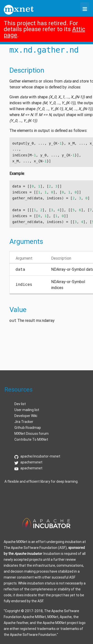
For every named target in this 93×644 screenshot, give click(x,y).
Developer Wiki (26, 416)
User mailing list (27, 410)
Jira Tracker (24, 422)
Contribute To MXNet (31, 439)
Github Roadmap (28, 428)
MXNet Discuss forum (31, 434)
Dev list (20, 404)
